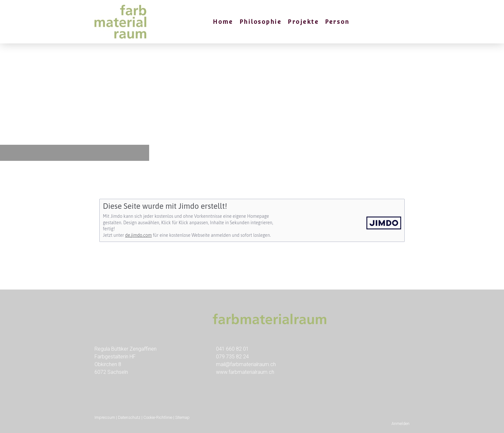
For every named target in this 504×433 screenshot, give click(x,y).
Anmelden (401, 424)
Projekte (303, 22)
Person (337, 22)
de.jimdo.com (138, 235)
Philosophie (261, 22)
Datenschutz (129, 417)
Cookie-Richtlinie (158, 417)
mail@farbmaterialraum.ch (246, 364)
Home (223, 22)
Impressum (105, 417)
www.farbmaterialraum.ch (245, 372)
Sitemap (182, 417)
